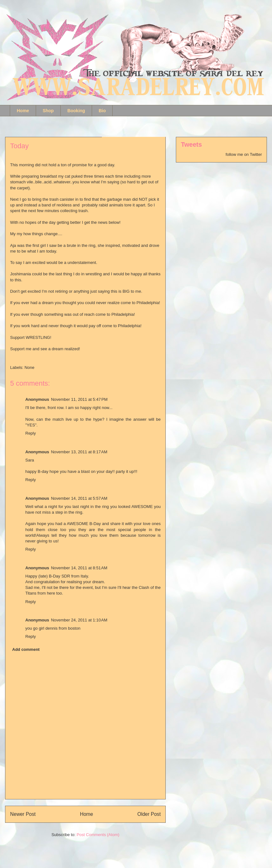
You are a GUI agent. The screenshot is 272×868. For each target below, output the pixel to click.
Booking (76, 111)
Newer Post (23, 814)
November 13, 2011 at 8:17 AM (79, 452)
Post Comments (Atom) (98, 835)
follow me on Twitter (244, 154)
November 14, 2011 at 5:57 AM (79, 498)
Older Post (149, 814)
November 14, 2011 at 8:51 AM (79, 568)
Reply (31, 433)
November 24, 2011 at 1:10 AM (79, 620)
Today (19, 146)
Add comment (26, 649)
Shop (48, 111)
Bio (102, 111)
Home (23, 111)
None (30, 367)
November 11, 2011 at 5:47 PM (79, 399)
